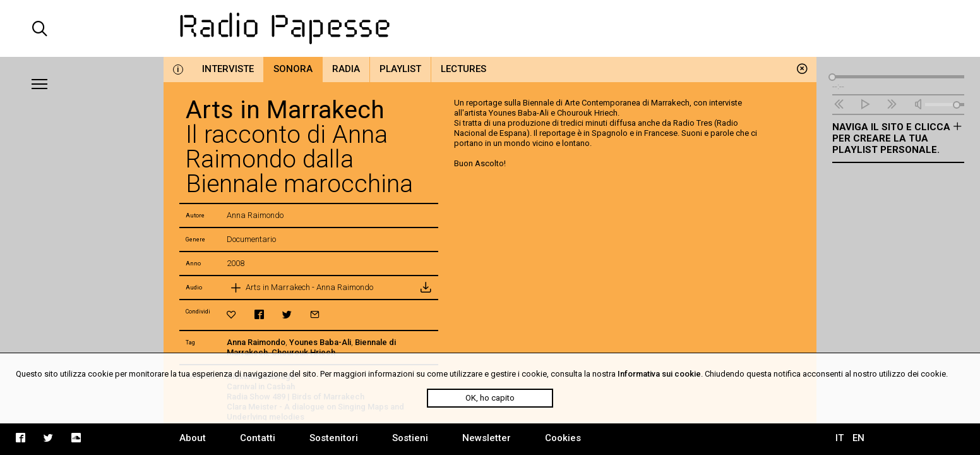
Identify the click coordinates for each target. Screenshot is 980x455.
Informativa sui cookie (659, 374)
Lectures (463, 69)
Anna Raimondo (256, 342)
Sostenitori (334, 438)
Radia (346, 69)
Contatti (258, 438)
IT (840, 438)
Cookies (563, 438)
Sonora (293, 69)
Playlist (400, 69)
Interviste (228, 69)
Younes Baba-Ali (320, 342)
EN (858, 438)
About (193, 438)
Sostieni (410, 438)
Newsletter (487, 438)
